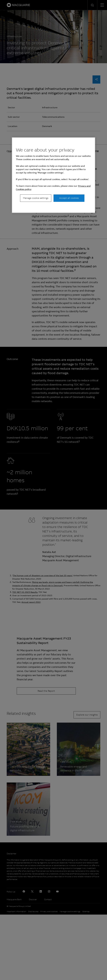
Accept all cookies (69, 198)
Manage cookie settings (36, 198)
